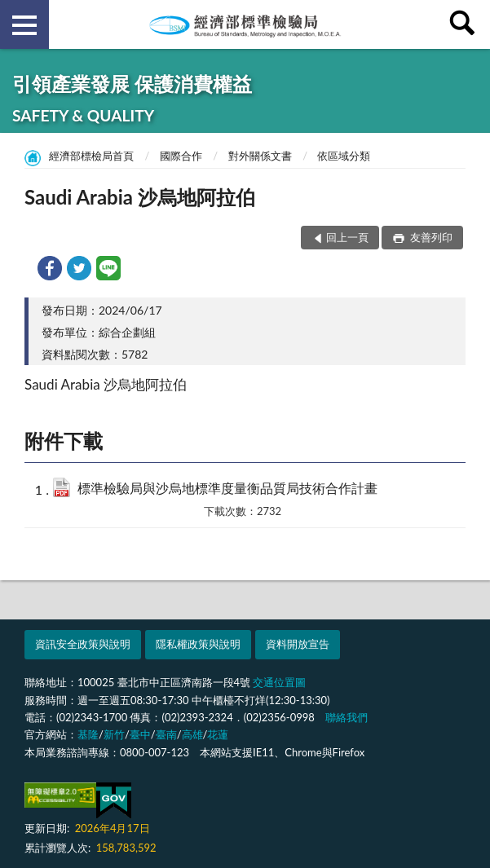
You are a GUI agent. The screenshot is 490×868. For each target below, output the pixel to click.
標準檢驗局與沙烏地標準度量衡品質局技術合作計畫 (227, 488)
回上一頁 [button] (347, 237)
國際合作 (181, 156)
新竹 (114, 734)
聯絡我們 (347, 717)
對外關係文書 (260, 156)
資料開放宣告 (298, 644)
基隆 (88, 734)
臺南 (166, 734)
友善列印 (430, 237)
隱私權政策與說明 (198, 644)
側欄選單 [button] (24, 25)
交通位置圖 (279, 682)
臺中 (140, 734)
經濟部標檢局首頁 (91, 156)
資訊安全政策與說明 (83, 644)
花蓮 (218, 734)
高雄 (192, 734)
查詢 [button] (466, 24)
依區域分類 (344, 156)
